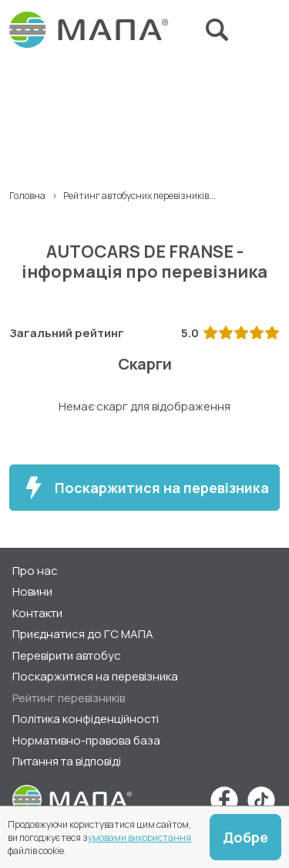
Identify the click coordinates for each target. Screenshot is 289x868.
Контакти (37, 613)
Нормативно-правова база (86, 740)
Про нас (35, 571)
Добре (245, 837)
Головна (27, 196)
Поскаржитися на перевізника (144, 488)
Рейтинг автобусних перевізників (136, 196)
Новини (32, 591)
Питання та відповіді (67, 761)
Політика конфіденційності (86, 719)
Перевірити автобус (67, 655)
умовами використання (139, 838)
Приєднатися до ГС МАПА (83, 634)
